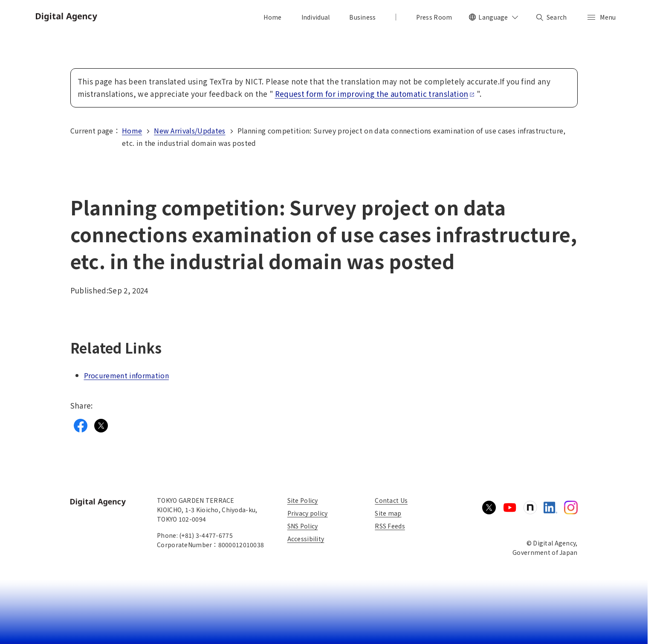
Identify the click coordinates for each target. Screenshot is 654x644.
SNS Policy (303, 526)
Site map (388, 513)
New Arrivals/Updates (190, 131)
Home (132, 131)
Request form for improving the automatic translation (375, 94)
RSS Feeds (390, 526)
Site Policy (303, 500)
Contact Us (391, 500)
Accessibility (306, 539)
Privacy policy (308, 513)
